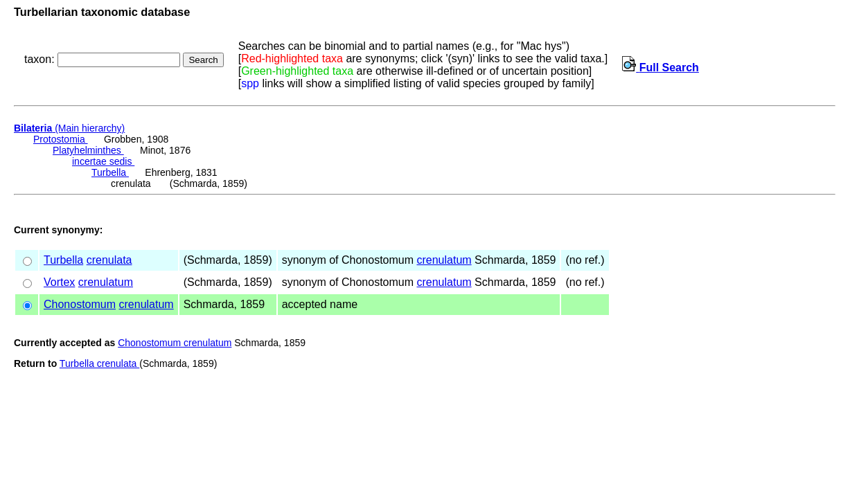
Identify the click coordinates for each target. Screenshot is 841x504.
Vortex (59, 282)
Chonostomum (80, 304)
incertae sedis (103, 161)
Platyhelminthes (88, 150)
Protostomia (61, 139)
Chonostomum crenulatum (175, 343)
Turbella (110, 172)
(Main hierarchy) (69, 128)
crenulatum (444, 260)
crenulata (109, 260)
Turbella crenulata (99, 363)
